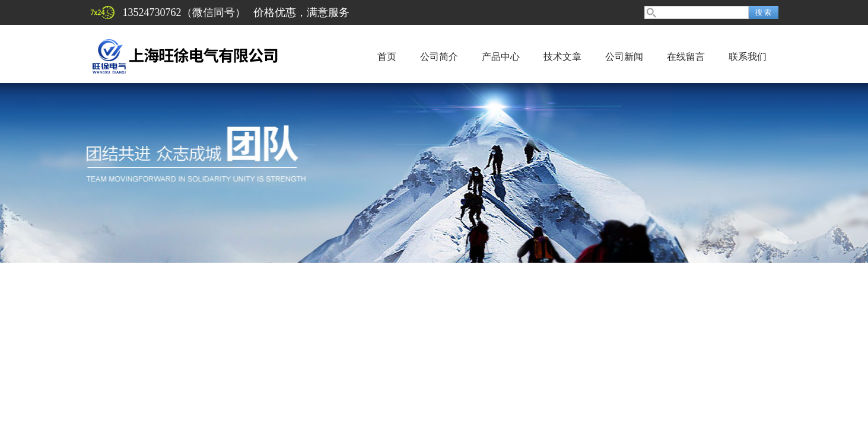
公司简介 (439, 57)
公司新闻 (624, 57)
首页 (387, 57)
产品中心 (501, 57)
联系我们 (748, 57)
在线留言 (686, 57)
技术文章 (562, 57)
